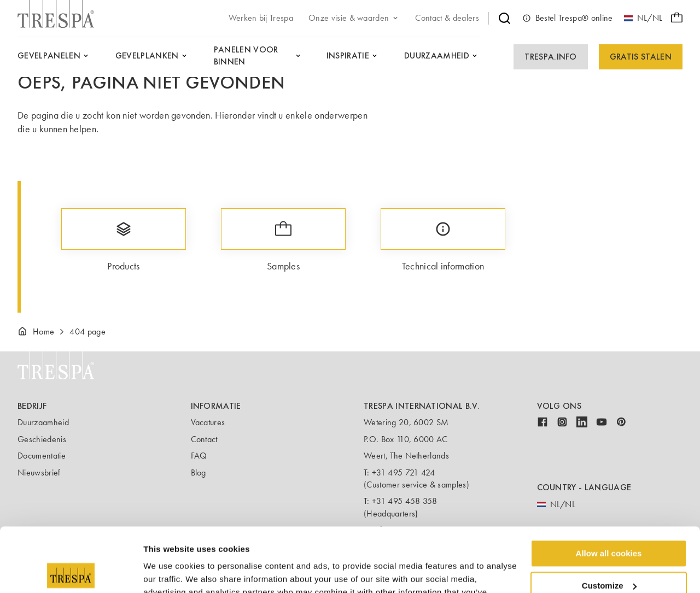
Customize (609, 522)
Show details (169, 571)
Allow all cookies (609, 489)
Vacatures (208, 422)
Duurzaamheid (43, 422)
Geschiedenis (42, 439)
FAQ (199, 456)
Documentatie (42, 456)
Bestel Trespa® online (568, 18)
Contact (204, 439)
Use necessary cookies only (609, 553)
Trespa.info (551, 57)
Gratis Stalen (641, 57)
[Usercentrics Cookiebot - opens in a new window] (71, 572)
